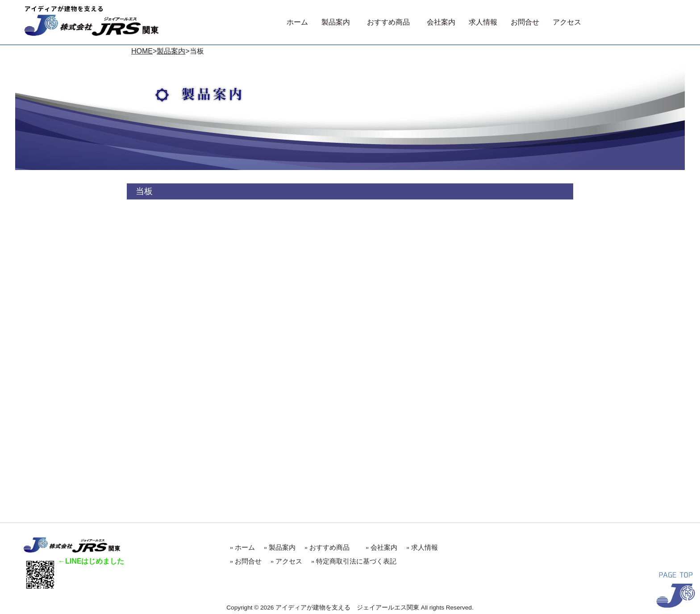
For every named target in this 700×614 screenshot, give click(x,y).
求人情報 (425, 547)
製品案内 (171, 51)
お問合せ (248, 561)
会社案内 (384, 547)
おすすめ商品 (333, 547)
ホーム (245, 547)
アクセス (289, 561)
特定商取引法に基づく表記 (356, 561)
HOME (142, 51)
